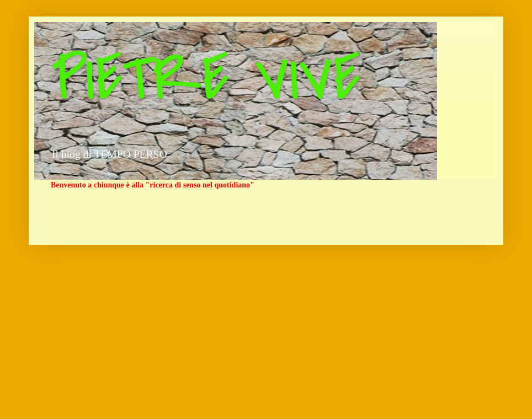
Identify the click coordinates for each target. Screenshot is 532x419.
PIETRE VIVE (206, 79)
